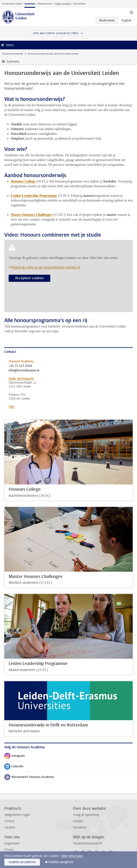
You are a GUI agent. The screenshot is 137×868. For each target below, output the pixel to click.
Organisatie (12, 843)
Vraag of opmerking (86, 815)
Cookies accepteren (22, 862)
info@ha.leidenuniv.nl (24, 371)
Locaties (10, 827)
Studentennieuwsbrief (88, 843)
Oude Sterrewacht (21, 379)
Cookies (78, 821)
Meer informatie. (72, 856)
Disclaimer (80, 827)
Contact (9, 821)
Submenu (13, 62)
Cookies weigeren (61, 862)
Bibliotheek (80, 4)
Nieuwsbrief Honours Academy (29, 778)
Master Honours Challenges (31, 215)
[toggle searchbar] (131, 12)
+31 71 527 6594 (20, 366)
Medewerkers (45, 4)
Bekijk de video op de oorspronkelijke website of (46, 267)
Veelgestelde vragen (17, 815)
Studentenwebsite (13, 54)
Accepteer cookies (29, 278)
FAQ (11, 407)
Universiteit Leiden (12, 4)
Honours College (23, 181)
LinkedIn (14, 767)
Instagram (15, 757)
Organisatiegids (63, 4)
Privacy (9, 850)
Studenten (30, 4)
